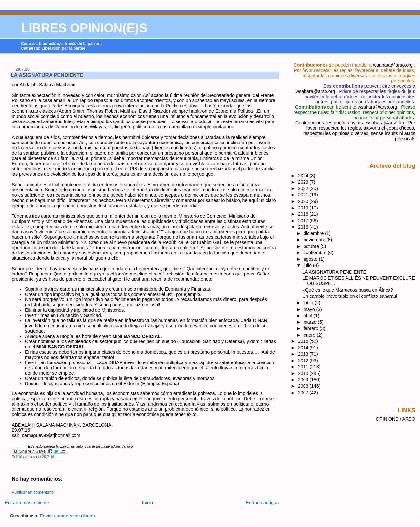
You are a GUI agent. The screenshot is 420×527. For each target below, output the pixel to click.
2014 (304, 348)
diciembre (314, 233)
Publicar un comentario (33, 492)
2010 (304, 373)
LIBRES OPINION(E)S (84, 28)
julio (308, 265)
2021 (304, 195)
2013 (304, 354)
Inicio (147, 503)
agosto (311, 259)
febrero (312, 328)
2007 (304, 393)
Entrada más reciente (27, 503)
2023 (304, 182)
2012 (304, 361)
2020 (304, 201)
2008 (304, 386)
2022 (304, 188)
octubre (312, 246)
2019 (304, 208)
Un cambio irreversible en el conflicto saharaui (350, 296)
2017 (304, 221)
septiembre (316, 253)
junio (309, 303)
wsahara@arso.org (393, 65)
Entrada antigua (262, 503)
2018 (304, 214)
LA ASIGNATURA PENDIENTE (47, 75)
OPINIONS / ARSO (396, 419)
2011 (304, 367)
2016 (304, 227)
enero (310, 335)
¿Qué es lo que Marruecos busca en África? (347, 290)
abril (309, 316)
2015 (304, 341)
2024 (304, 176)
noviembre (315, 240)
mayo (310, 309)
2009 (304, 380)
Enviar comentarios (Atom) (67, 516)
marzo (311, 322)
